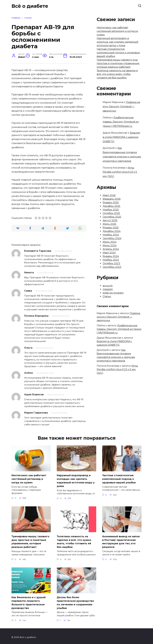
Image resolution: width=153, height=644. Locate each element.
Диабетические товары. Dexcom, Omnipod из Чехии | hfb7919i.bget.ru (121, 122)
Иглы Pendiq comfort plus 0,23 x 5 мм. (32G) (120, 172)
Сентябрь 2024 (112, 238)
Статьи (107, 296)
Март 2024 (109, 253)
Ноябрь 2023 (111, 260)
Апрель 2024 (111, 249)
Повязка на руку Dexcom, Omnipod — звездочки (121, 107)
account (108, 286)
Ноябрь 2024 (111, 235)
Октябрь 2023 (111, 263)
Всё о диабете (30, 6)
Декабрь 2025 (111, 206)
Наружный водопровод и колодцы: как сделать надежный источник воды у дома (118, 42)
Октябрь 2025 (111, 213)
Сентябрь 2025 (112, 217)
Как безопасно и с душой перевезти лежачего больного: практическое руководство (29, 600)
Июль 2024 (110, 242)
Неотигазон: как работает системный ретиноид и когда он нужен (117, 31)
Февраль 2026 (112, 199)
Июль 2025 (109, 224)
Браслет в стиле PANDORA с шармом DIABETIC (121, 137)
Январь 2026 (111, 203)
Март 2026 (109, 195)
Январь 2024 (111, 256)
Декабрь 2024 (112, 231)
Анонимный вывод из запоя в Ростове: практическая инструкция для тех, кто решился (121, 540)
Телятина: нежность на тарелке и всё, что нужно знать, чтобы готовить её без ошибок (117, 74)
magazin (108, 289)
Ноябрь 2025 (111, 210)
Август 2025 (110, 220)
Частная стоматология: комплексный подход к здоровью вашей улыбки (118, 53)
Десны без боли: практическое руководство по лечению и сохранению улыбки (75, 600)
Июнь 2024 (110, 245)
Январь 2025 (111, 228)
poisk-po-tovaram (113, 293)
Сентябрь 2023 (112, 267)
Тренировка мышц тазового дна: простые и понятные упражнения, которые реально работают (118, 63)
